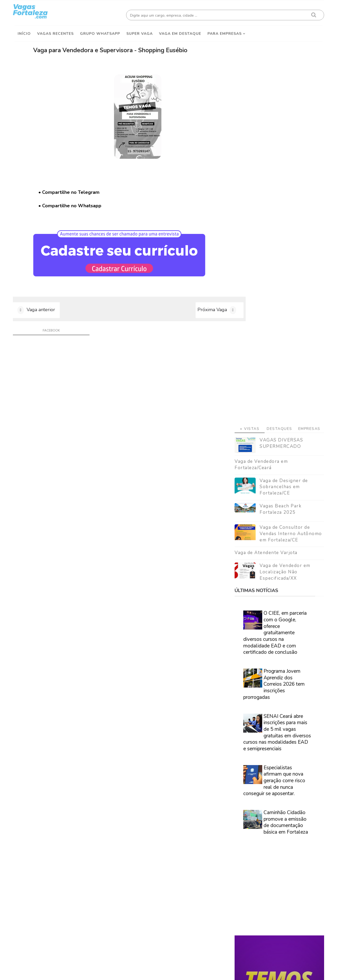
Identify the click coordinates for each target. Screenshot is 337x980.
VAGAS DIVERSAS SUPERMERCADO (280, 143)
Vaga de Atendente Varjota (264, 253)
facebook (49, 333)
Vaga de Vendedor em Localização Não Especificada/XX (283, 272)
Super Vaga (140, 32)
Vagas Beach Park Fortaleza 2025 (279, 209)
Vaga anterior (42, 311)
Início (24, 32)
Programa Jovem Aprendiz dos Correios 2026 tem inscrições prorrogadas (272, 384)
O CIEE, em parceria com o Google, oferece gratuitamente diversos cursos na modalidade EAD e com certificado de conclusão (273, 332)
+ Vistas (248, 128)
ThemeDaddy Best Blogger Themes (171, 972)
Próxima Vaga (190, 311)
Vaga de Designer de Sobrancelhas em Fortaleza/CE (282, 187)
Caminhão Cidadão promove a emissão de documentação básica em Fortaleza (284, 522)
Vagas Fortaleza (74, 972)
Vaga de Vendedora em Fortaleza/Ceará (260, 164)
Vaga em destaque (180, 32)
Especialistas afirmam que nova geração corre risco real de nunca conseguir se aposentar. (273, 480)
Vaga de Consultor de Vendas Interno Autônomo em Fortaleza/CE (289, 233)
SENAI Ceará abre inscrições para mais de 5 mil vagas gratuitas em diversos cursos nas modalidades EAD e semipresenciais (276, 432)
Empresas (308, 128)
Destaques (278, 128)
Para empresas (225, 32)
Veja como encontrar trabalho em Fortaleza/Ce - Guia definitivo (274, 717)
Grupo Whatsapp (100, 32)
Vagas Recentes (55, 32)
